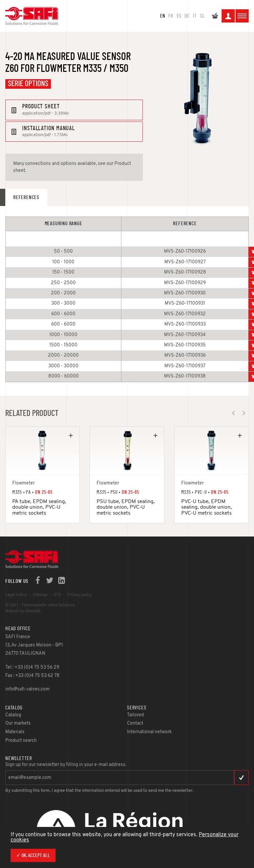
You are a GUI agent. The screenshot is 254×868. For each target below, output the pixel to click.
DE (187, 16)
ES (179, 16)
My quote (215, 17)
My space (228, 17)
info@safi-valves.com (27, 689)
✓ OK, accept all (33, 855)
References (26, 197)
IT (195, 16)
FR (171, 16)
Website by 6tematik (23, 611)
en (163, 16)
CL (202, 16)
